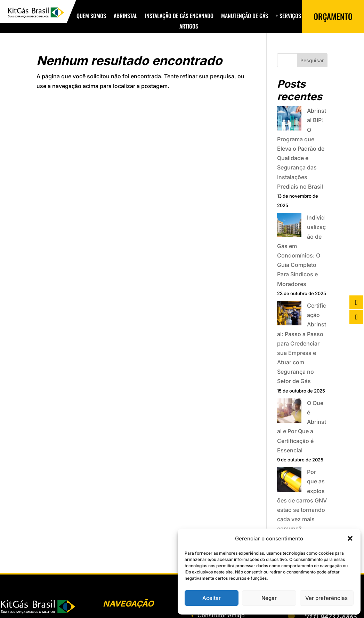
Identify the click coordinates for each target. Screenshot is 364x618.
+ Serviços (288, 17)
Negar (269, 598)
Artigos (189, 27)
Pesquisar (312, 60)
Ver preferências (326, 598)
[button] (350, 538)
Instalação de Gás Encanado (179, 17)
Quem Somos (91, 17)
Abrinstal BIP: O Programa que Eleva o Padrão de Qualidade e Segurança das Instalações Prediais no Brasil (302, 149)
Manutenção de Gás (245, 17)
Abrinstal (126, 17)
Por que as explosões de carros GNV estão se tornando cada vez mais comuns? (302, 500)
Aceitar (212, 598)
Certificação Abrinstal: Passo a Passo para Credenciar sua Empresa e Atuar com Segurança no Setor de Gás (302, 343)
